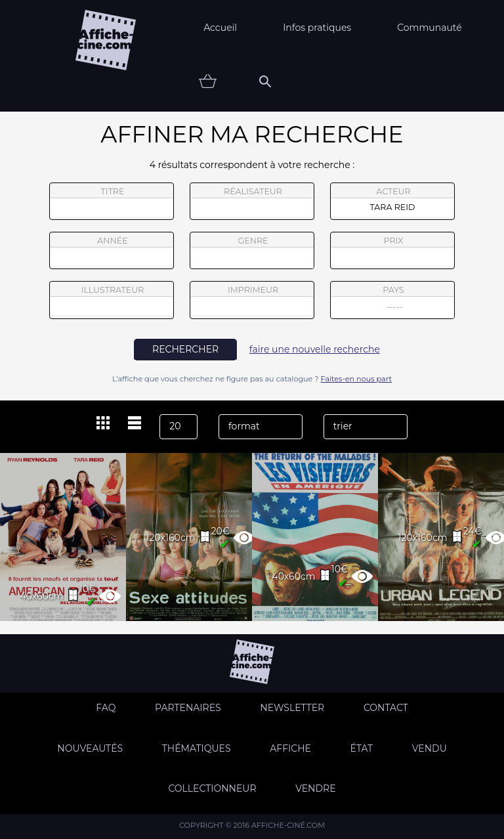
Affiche (290, 748)
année (112, 251)
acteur (392, 202)
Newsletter (292, 708)
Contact (386, 708)
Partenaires (188, 708)
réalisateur (252, 202)
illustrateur (112, 300)
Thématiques (197, 748)
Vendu (430, 748)
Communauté (430, 28)
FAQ (106, 708)
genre (252, 252)
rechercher (185, 349)
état (362, 748)
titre (112, 202)
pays (393, 302)
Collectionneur (212, 788)
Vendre (315, 788)
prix (392, 251)
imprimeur (252, 300)
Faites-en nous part (356, 379)
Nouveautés (90, 748)
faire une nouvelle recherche (315, 349)
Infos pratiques (317, 28)
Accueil (220, 28)
